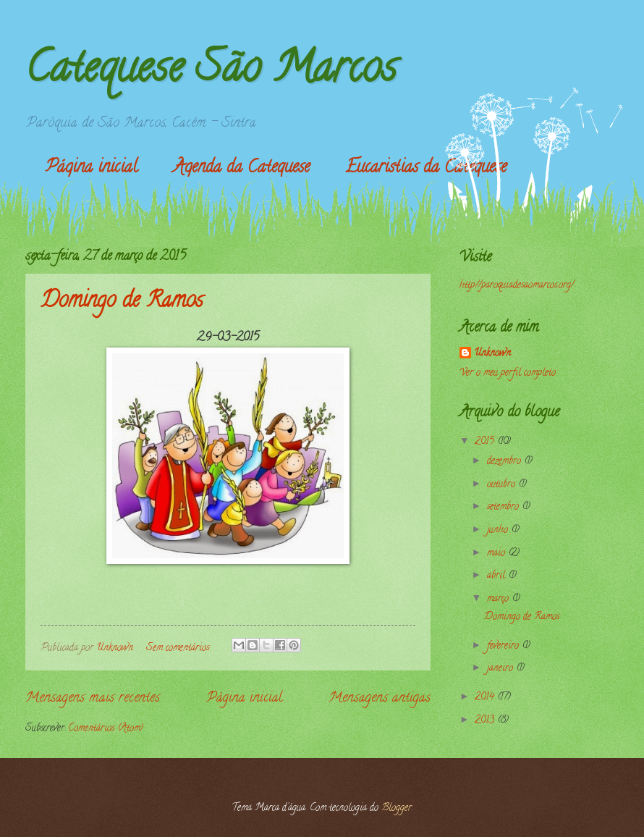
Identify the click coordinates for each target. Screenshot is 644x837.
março (499, 599)
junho (499, 530)
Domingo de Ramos (122, 302)
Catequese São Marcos (211, 72)
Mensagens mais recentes (93, 698)
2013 (486, 721)
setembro (504, 507)
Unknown (492, 354)
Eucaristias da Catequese (426, 168)
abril (497, 576)
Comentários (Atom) (106, 729)
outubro (503, 485)
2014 (486, 698)
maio (497, 554)
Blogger (397, 808)
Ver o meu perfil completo (508, 373)
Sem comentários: (179, 648)
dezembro (505, 462)
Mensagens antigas (380, 698)
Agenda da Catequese (241, 168)
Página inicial (92, 168)
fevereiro (504, 646)
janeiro (501, 669)
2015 (486, 442)
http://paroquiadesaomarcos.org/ (517, 286)
